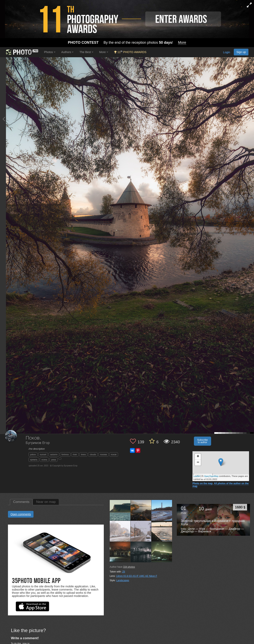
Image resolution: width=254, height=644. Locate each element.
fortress (65, 454)
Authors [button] (67, 52)
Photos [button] (50, 52)
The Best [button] (86, 52)
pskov (33, 454)
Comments (21, 502)
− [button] (198, 463)
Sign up (241, 52)
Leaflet (197, 476)
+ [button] (198, 457)
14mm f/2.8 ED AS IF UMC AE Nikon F (137, 576)
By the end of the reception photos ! (127, 43)
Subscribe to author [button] (203, 441)
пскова (103, 454)
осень (44, 460)
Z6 (124, 572)
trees (83, 454)
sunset (43, 454)
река (53, 460)
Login (227, 52)
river (75, 454)
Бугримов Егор (38, 443)
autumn (54, 454)
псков (114, 454)
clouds (93, 454)
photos (129, 567)
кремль (34, 460)
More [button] (104, 52)
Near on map (46, 502)
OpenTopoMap (211, 476)
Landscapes (123, 580)
